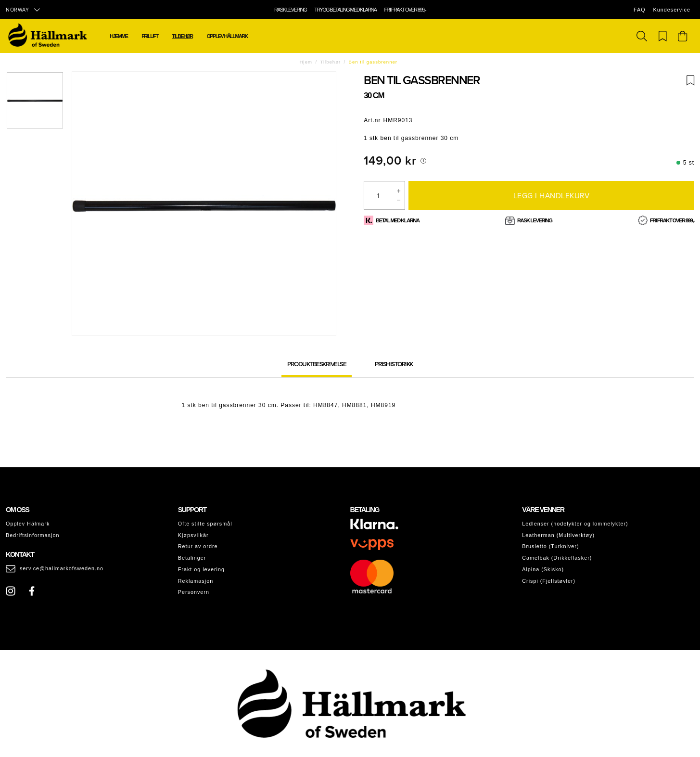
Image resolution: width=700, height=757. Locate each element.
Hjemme (119, 36)
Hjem (306, 62)
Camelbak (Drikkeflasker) (557, 558)
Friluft (150, 36)
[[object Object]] (423, 161)
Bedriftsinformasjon (32, 535)
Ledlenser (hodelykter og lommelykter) (575, 524)
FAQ (640, 10)
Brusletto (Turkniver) (550, 546)
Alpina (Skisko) (543, 569)
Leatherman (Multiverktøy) (558, 535)
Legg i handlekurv (552, 195)
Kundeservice (672, 10)
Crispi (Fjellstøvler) (549, 581)
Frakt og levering (201, 569)
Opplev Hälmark (28, 524)
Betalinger (192, 558)
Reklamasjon (196, 581)
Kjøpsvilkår (193, 535)
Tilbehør (182, 36)
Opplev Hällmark (227, 36)
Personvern (194, 592)
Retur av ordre (198, 546)
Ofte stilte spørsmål (205, 524)
